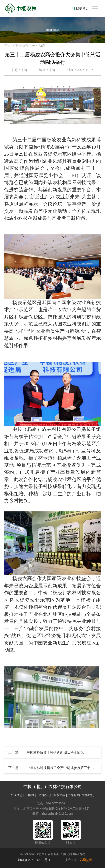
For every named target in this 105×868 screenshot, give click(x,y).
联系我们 (88, 795)
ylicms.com (25, 865)
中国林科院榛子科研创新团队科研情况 (55, 752)
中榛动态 (22, 46)
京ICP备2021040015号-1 (34, 860)
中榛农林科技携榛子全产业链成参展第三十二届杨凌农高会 (62, 768)
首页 (8, 46)
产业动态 (17, 795)
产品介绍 (74, 795)
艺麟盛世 (86, 860)
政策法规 (45, 795)
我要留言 (80, 8)
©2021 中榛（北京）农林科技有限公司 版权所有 (53, 854)
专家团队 (59, 795)
